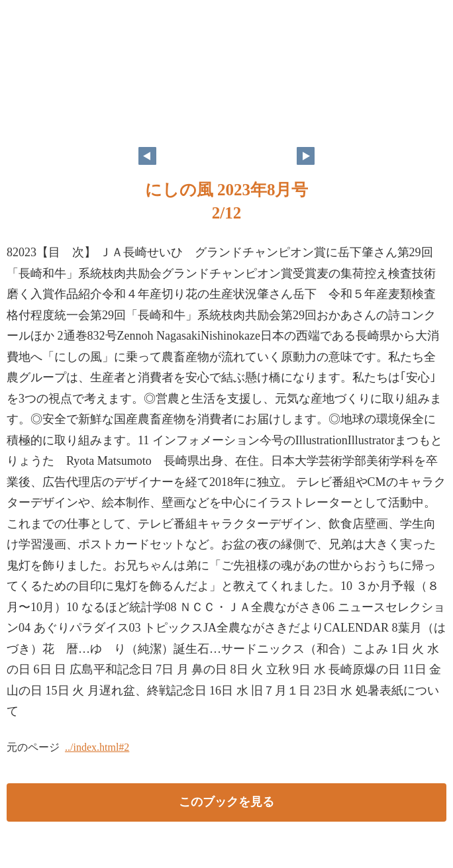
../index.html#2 (97, 747)
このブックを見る (226, 802)
